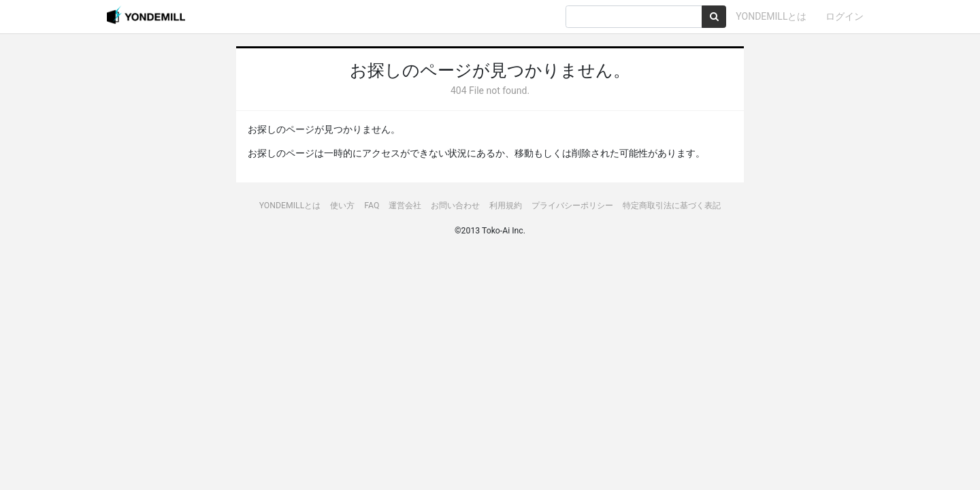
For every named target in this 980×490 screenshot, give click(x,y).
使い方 (342, 206)
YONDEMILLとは (771, 16)
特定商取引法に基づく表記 (672, 206)
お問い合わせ (455, 206)
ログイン (845, 16)
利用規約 (506, 206)
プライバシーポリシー (572, 206)
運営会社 (405, 206)
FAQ (372, 206)
